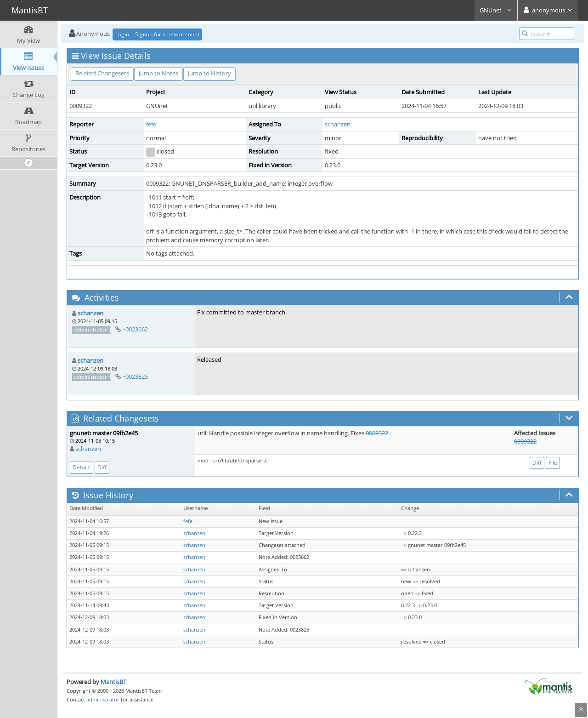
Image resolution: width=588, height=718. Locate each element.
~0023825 (135, 376)
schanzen (338, 124)
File (553, 463)
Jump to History (209, 73)
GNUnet (496, 10)
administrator (103, 699)
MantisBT (113, 682)
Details (82, 467)
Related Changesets (102, 73)
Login (122, 34)
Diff (102, 467)
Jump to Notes (158, 73)
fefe (151, 124)
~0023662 (135, 329)
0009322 (377, 433)
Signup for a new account (167, 34)
